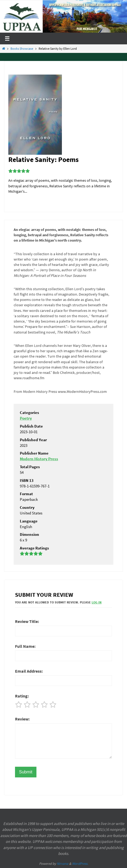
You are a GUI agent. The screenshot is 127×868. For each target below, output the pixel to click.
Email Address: (29, 671)
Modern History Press (39, 459)
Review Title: (27, 621)
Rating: (22, 696)
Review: (22, 719)
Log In (97, 602)
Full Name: (25, 646)
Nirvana (63, 864)
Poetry (26, 418)
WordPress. (80, 864)
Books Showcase (22, 49)
